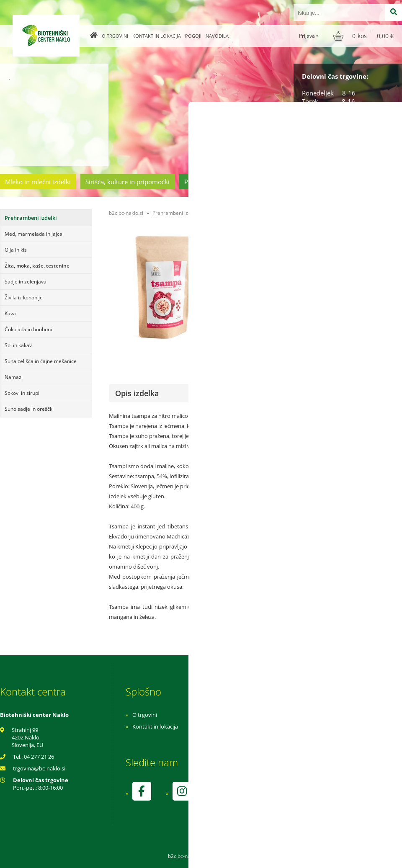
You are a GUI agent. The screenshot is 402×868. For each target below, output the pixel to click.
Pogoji (193, 36)
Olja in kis (16, 250)
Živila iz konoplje (24, 297)
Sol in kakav (18, 345)
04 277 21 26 (39, 757)
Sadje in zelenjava (26, 282)
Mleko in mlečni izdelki (38, 182)
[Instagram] (182, 791)
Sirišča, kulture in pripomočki (128, 182)
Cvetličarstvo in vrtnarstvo (294, 182)
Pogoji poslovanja (267, 726)
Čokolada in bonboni (28, 329)
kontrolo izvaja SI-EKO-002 (278, 797)
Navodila (217, 36)
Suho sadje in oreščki (29, 409)
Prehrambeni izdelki (213, 182)
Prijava (309, 36)
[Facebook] (142, 791)
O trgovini (115, 36)
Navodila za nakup (268, 715)
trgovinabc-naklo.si (39, 768)
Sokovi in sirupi (22, 393)
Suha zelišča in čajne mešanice (41, 361)
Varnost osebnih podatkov (278, 738)
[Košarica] (365, 36)
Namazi (14, 377)
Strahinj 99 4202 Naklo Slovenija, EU (27, 737)
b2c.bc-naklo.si (126, 213)
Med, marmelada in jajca (33, 234)
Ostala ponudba (370, 182)
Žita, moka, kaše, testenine (37, 266)
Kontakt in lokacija (157, 36)
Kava (10, 313)
